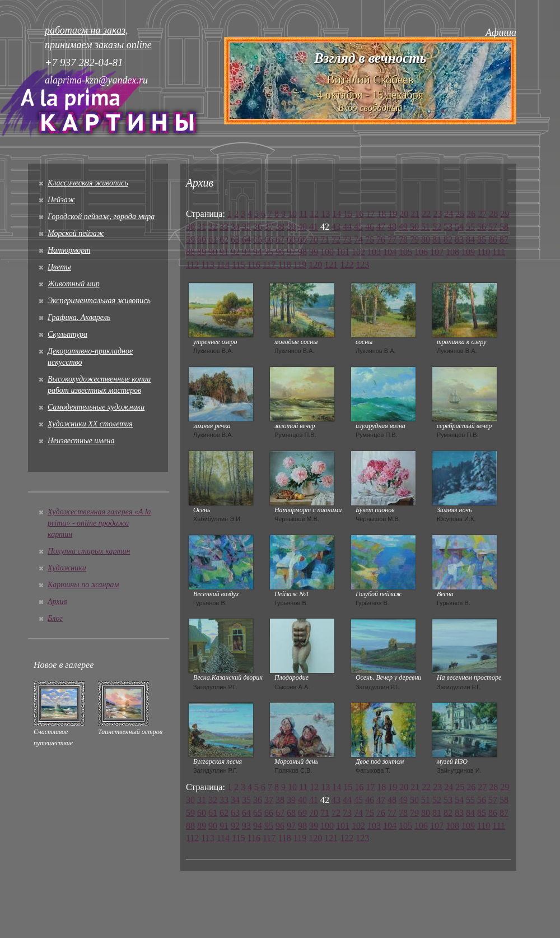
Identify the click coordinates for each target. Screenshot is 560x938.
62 (224, 240)
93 (246, 252)
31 (202, 227)
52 (437, 227)
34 (235, 227)
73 (347, 240)
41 (314, 227)
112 (192, 265)
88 (190, 252)
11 (303, 214)
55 (470, 227)
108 (452, 252)
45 (358, 227)
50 (414, 227)
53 (448, 227)
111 (499, 252)
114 (223, 265)
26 (471, 214)
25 (460, 214)
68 (291, 240)
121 (331, 265)
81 (437, 240)
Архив (57, 602)
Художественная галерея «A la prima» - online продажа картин (99, 523)
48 (392, 227)
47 (381, 227)
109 (468, 252)
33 (224, 227)
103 (374, 252)
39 (291, 227)
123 (362, 265)
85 (482, 240)
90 (213, 252)
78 (403, 240)
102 (358, 252)
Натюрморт (69, 250)
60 (202, 240)
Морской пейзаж (76, 233)
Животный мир (74, 284)
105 (405, 252)
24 (449, 214)
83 (459, 240)
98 (302, 252)
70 (314, 240)
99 (314, 252)
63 (235, 240)
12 (314, 214)
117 (269, 265)
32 (213, 227)
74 (358, 240)
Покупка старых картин (89, 551)
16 (359, 214)
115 (238, 265)
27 (482, 214)
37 (269, 227)
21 (415, 214)
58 (504, 227)
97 (291, 252)
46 (370, 227)
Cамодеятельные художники (96, 407)
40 (302, 227)
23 (437, 214)
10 (292, 214)
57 (493, 227)
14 (337, 214)
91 (224, 252)
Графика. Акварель (79, 317)
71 (325, 240)
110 (484, 252)
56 (482, 227)
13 (325, 214)
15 (348, 214)
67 (280, 240)
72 (336, 240)
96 (280, 252)
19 (393, 214)
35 (246, 227)
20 (404, 214)
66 (269, 240)
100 (327, 252)
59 (190, 240)
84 (470, 240)
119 (300, 265)
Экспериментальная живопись (99, 301)
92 (235, 252)
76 (381, 240)
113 (207, 265)
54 (459, 227)
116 (254, 265)
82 (448, 240)
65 (258, 240)
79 (414, 240)
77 (392, 240)
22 (426, 214)
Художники (67, 568)
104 (390, 252)
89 (202, 252)
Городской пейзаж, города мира (101, 217)
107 (437, 252)
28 (493, 214)
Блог (55, 618)
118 (284, 265)
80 (426, 240)
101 (343, 252)
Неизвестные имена (81, 441)
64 (246, 240)
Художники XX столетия (90, 424)
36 (258, 227)
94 (258, 252)
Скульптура (67, 334)
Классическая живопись (88, 183)
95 (269, 252)
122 (347, 265)
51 (426, 227)
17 (370, 214)
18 (381, 214)
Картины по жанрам (83, 585)
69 (302, 240)
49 (403, 227)
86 (493, 240)
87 (504, 240)
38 (280, 227)
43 (336, 227)
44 (347, 227)
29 (505, 214)
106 (421, 252)
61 (213, 240)
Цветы (59, 267)
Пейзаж (61, 200)
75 (370, 240)
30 (190, 227)
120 (315, 265)
